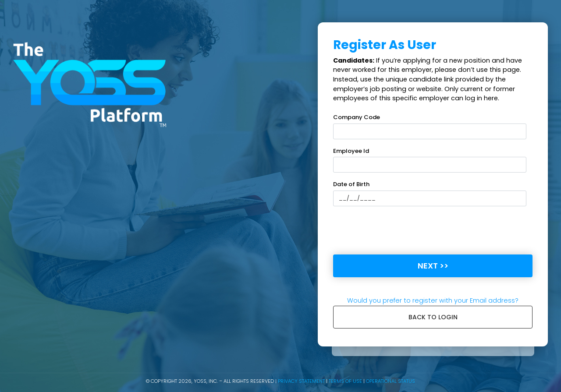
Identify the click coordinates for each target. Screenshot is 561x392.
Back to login (433, 317)
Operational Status (391, 381)
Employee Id (351, 151)
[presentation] (400, 230)
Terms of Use (345, 381)
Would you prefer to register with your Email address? (433, 300)
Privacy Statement (301, 381)
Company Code (357, 117)
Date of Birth (351, 184)
